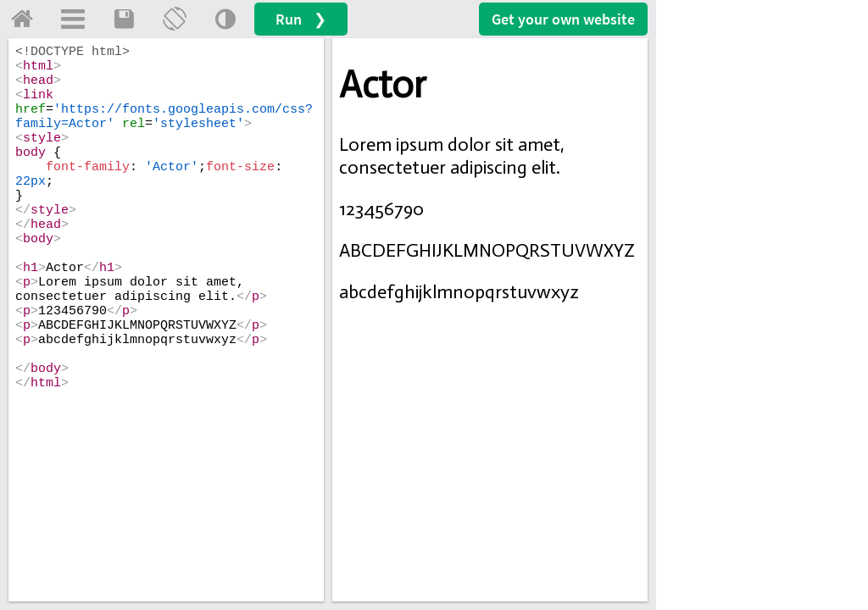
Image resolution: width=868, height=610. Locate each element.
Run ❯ (301, 19)
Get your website (563, 19)
